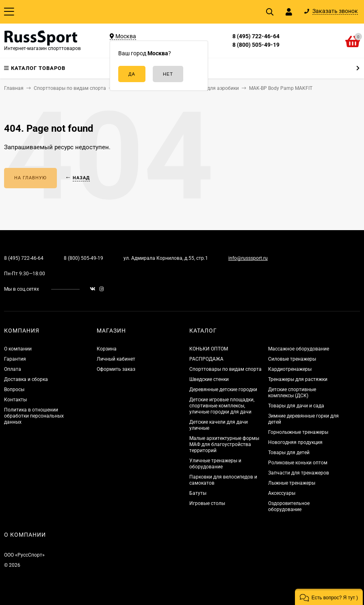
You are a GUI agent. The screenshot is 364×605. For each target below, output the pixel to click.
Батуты (198, 493)
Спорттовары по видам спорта (225, 369)
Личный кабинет (116, 359)
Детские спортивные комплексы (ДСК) (292, 393)
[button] (329, 597)
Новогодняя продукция (295, 442)
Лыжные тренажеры (292, 483)
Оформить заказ (116, 369)
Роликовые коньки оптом (298, 463)
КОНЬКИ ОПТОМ (209, 349)
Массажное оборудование (299, 349)
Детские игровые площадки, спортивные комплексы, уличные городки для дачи (222, 406)
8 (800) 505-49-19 (256, 45)
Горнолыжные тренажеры (298, 432)
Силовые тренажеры (292, 359)
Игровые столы (207, 503)
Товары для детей (289, 453)
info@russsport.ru (248, 258)
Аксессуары (282, 493)
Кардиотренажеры (290, 369)
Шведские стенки (209, 379)
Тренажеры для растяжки (298, 379)
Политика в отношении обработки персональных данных (34, 416)
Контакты (15, 400)
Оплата (13, 369)
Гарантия (15, 359)
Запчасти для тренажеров (299, 473)
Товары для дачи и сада (296, 406)
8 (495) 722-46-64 (256, 36)
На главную (30, 178)
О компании (18, 349)
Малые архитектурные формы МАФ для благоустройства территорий (224, 444)
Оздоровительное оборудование (289, 506)
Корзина (107, 349)
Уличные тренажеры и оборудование (215, 464)
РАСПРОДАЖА (206, 359)
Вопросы (14, 390)
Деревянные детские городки (223, 390)
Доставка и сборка (26, 379)
